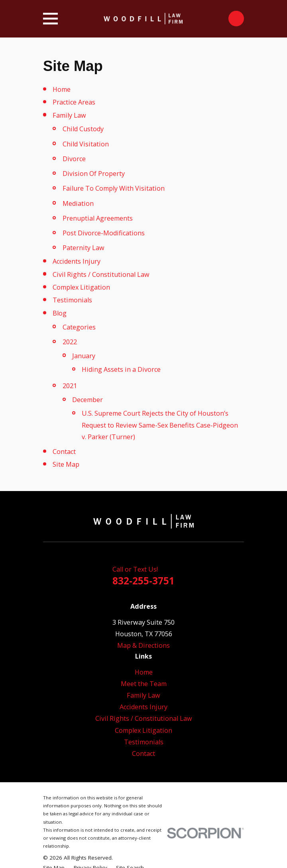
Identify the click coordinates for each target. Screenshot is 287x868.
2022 (70, 342)
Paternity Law (84, 248)
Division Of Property (94, 174)
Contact (64, 452)
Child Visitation (86, 144)
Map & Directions (143, 645)
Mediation (78, 203)
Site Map (66, 464)
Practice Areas (74, 102)
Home (62, 89)
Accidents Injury (77, 261)
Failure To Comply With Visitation (114, 188)
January (84, 356)
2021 (70, 386)
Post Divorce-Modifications (104, 233)
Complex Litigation (81, 287)
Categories (79, 327)
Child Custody (83, 129)
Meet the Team (144, 684)
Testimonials (72, 300)
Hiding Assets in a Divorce (121, 369)
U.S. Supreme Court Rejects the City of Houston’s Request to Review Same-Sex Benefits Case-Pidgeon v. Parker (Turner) (160, 425)
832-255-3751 (143, 581)
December (87, 400)
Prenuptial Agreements (98, 218)
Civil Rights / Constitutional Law (101, 274)
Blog (60, 313)
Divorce (74, 159)
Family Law (69, 115)
